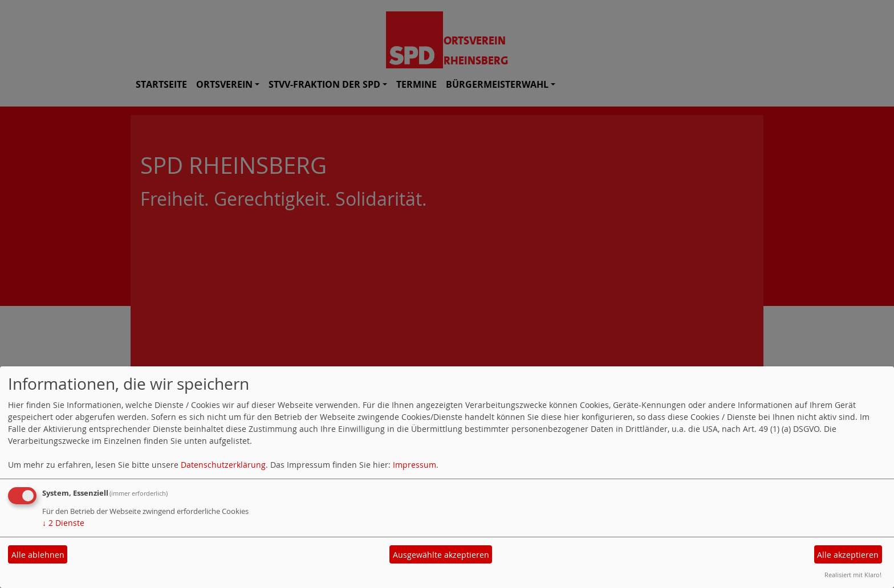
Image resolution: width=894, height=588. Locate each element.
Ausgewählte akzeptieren (441, 555)
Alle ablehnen (38, 555)
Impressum (415, 465)
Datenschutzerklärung (223, 465)
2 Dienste (63, 523)
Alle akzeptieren (848, 555)
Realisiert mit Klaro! (853, 575)
